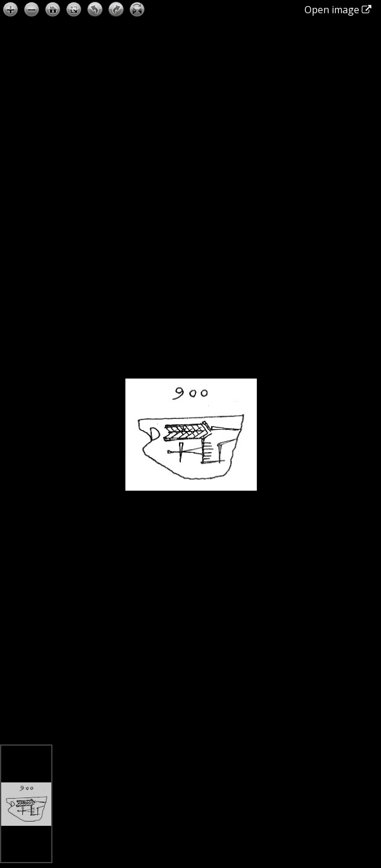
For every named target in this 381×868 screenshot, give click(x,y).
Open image (338, 10)
